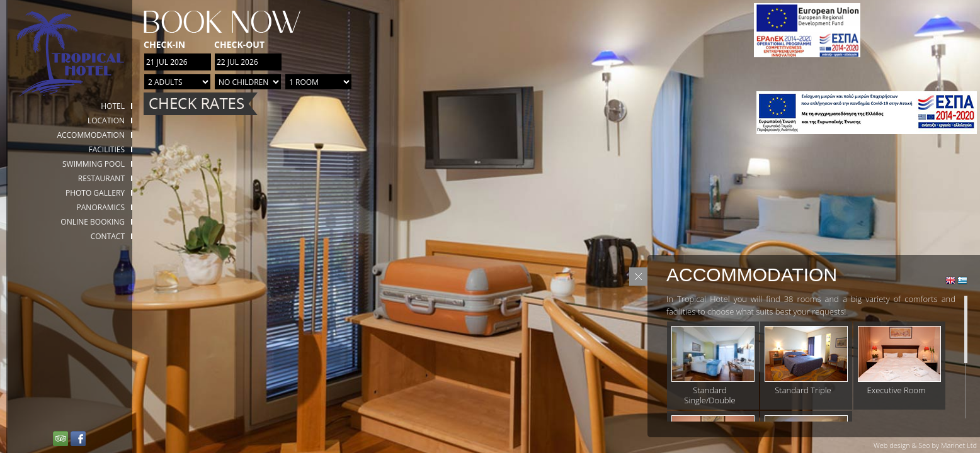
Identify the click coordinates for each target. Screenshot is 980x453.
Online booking (93, 222)
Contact (108, 236)
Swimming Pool (94, 164)
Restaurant (101, 178)
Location (106, 120)
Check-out (239, 44)
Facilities (106, 149)
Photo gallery (95, 193)
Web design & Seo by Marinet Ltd (925, 445)
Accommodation (91, 135)
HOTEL (113, 106)
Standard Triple (803, 390)
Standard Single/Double (709, 395)
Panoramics (101, 207)
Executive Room (897, 390)
